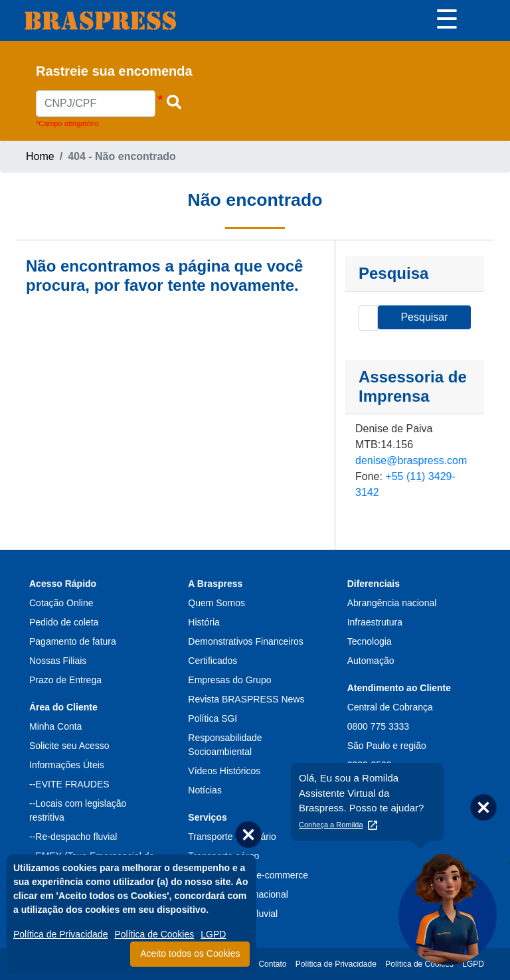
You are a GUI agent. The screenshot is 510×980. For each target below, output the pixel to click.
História (204, 622)
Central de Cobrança (390, 707)
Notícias (205, 790)
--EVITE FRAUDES (69, 784)
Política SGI (212, 718)
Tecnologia (370, 641)
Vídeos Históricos (224, 771)
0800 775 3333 (378, 726)
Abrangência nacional (392, 603)
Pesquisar (424, 317)
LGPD (213, 934)
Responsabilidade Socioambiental (225, 745)
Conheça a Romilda (331, 825)
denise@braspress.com (411, 460)
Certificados (212, 661)
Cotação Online (61, 603)
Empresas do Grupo (229, 680)
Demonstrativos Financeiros (246, 641)
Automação (371, 661)
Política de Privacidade (60, 934)
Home (40, 156)
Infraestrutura (375, 622)
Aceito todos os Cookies (190, 953)
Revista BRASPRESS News (246, 699)
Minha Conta (55, 726)
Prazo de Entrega (65, 680)
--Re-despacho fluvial (73, 837)
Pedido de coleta (64, 622)
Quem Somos (216, 603)
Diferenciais (374, 584)
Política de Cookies (154, 934)
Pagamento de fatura (73, 641)
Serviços (207, 817)
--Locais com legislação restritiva (78, 810)
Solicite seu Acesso (69, 746)
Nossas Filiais (58, 661)
